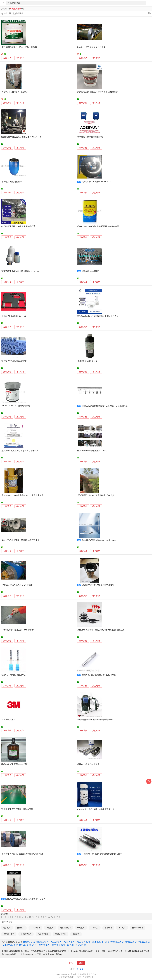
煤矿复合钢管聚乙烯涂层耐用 (14, 361)
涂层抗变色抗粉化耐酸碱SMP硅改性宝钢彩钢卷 (22, 854)
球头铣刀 (7, 928)
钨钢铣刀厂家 (47, 945)
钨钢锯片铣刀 (9, 934)
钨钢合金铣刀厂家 (78, 945)
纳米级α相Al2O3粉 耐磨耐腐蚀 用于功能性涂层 (98, 316)
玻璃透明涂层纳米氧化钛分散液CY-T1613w (20, 271)
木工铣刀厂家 (101, 942)
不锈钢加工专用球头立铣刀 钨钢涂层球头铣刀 (102, 854)
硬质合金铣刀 (65, 928)
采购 (149, 781)
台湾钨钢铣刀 (137, 928)
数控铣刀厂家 (25, 945)
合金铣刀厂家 (29, 942)
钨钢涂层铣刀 (26, 934)
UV (49, 917)
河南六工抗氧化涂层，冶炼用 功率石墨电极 (20, 540)
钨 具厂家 (36, 945)
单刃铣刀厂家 (144, 942)
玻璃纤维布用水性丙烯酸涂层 (90, 137)
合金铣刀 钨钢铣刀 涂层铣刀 (14, 675)
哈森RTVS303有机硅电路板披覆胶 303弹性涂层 (98, 226)
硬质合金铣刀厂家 (44, 942)
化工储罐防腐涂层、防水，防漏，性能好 (19, 47)
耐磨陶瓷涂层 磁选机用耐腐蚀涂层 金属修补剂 (98, 92)
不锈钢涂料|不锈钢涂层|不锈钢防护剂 (18, 630)
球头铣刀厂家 (73, 942)
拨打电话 (20, 58)
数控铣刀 (108, 928)
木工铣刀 (122, 928)
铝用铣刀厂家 (131, 942)
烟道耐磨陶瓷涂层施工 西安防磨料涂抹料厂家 (21, 137)
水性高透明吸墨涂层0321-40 (14, 316)
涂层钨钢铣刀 (43, 934)
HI (20, 917)
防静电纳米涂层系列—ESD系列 (15, 764)
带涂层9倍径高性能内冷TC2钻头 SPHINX (100, 540)
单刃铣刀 (50, 928)
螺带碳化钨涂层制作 (91, 271)
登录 (71, 963)
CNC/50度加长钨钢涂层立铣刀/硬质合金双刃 (26, 899)
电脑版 (80, 969)
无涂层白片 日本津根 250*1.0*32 (96, 182)
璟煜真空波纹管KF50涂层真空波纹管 (98, 585)
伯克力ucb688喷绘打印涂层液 (15, 92)
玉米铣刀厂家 (60, 942)
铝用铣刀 (81, 928)
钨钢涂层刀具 (61, 934)
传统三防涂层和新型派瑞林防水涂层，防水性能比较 (105, 406)
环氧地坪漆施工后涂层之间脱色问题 (17, 809)
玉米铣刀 (95, 928)
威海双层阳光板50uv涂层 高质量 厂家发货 (96, 495)
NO (33, 917)
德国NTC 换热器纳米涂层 (88, 764)
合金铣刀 (21, 928)
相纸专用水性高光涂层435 (13, 182)
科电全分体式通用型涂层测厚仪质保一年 (95, 720)
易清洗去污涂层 (8, 720)
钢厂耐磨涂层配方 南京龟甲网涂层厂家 (18, 226)
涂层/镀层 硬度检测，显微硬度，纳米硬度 (20, 451)
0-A (3, 917)
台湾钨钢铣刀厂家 (116, 942)
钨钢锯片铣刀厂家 (10, 945)
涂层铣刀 (76, 934)
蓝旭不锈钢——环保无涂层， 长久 (92, 451)
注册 (81, 963)
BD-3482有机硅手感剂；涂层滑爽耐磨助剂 (96, 809)
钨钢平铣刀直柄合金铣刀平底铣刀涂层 (99, 675)
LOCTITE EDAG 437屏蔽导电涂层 (16, 406)
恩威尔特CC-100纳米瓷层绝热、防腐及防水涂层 (22, 495)
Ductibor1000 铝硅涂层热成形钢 (91, 47)
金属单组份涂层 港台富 (87, 361)
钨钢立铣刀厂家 (62, 945)
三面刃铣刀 (35, 928)
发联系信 (7, 58)
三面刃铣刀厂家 (87, 942)
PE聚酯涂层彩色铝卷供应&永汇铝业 (17, 585)
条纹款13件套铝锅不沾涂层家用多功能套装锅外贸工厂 (101, 630)
